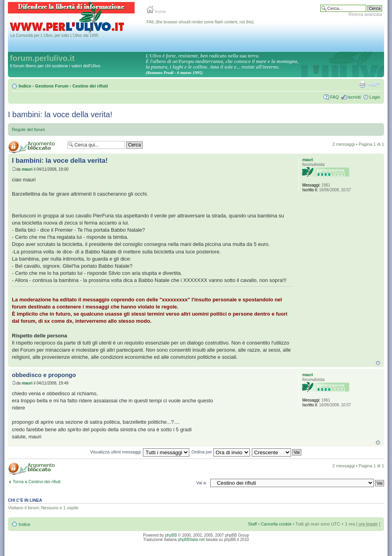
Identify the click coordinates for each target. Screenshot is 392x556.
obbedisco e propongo (44, 375)
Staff (252, 524)
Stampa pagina (362, 84)
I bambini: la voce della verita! (60, 114)
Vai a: (201, 483)
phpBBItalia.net (191, 540)
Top (378, 363)
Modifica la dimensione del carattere (374, 84)
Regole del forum (29, 129)
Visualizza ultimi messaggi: (140, 452)
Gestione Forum (52, 86)
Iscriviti (354, 97)
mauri (27, 169)
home (156, 11)
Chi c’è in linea (25, 500)
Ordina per (221, 452)
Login (375, 97)
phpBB (171, 535)
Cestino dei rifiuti (90, 86)
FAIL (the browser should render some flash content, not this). (201, 22)
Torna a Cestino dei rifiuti (37, 482)
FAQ (334, 97)
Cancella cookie (276, 524)
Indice (25, 86)
